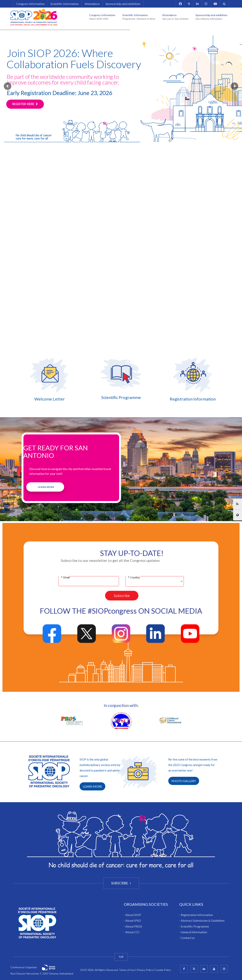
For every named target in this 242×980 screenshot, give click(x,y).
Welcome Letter (102, 399)
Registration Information (140, 399)
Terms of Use (127, 970)
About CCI (132, 932)
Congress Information (30, 4)
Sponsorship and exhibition (123, 4)
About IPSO (133, 920)
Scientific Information (65, 4)
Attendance (92, 4)
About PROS (134, 926)
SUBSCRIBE (121, 883)
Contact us (188, 938)
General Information (194, 932)
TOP (121, 957)
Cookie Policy (163, 970)
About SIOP (133, 915)
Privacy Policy (145, 970)
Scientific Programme (195, 926)
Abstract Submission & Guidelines (203, 920)
